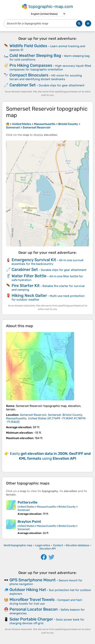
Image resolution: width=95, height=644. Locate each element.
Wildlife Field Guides (28, 46)
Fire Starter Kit (26, 286)
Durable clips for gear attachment (62, 85)
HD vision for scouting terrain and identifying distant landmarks (46, 77)
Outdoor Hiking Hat (28, 590)
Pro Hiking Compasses (31, 65)
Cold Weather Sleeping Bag (35, 55)
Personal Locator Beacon (34, 609)
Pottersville (27, 502)
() (46, 418)
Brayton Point (29, 522)
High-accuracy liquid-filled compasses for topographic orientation (50, 68)
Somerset (24, 510)
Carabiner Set (23, 85)
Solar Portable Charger (31, 619)
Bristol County (67, 507)
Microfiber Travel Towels (32, 599)
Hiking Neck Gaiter (29, 295)
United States (26, 507)
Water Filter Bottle (29, 276)
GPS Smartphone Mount (33, 580)
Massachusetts (46, 507)
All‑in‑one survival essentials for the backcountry (47, 262)
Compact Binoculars (29, 75)
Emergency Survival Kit (34, 260)
